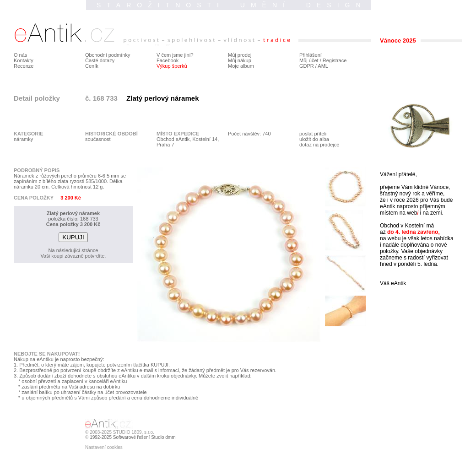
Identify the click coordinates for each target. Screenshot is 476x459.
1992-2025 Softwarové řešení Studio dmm (133, 437)
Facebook (168, 60)
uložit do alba (314, 139)
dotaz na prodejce (319, 145)
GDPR (307, 66)
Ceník (92, 66)
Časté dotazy (100, 60)
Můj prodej (240, 55)
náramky (23, 139)
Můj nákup (240, 60)
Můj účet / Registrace (323, 60)
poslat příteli (313, 134)
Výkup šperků (172, 66)
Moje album (241, 66)
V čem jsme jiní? (175, 55)
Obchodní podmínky (108, 55)
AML (323, 66)
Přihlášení (311, 55)
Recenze (24, 66)
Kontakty (24, 60)
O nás (20, 55)
